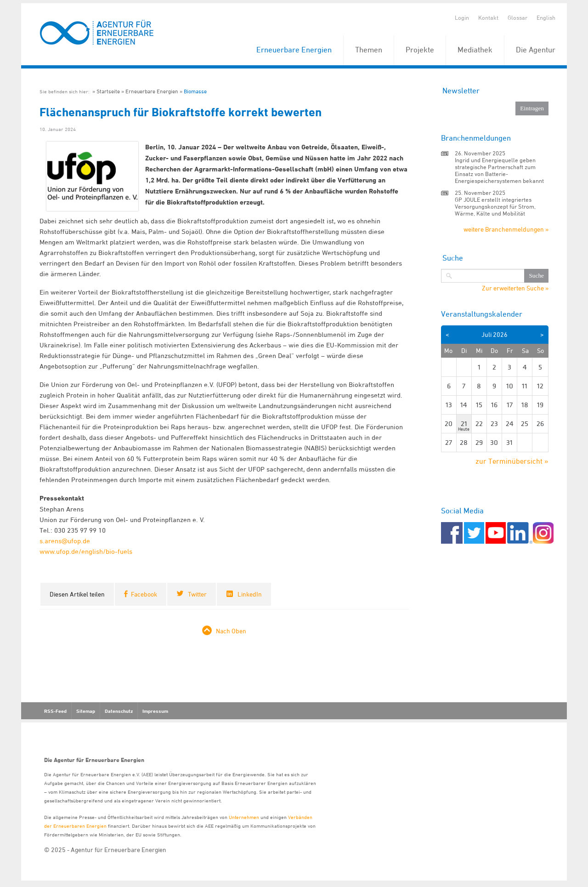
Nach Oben (231, 631)
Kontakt (488, 17)
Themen (369, 50)
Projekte (420, 50)
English (546, 17)
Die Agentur (536, 50)
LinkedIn (250, 594)
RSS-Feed (55, 711)
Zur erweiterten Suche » (515, 288)
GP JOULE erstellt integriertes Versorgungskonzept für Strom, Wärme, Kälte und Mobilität (495, 206)
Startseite (108, 91)
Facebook (144, 594)
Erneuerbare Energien (294, 50)
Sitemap (86, 711)
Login (462, 17)
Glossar (517, 17)
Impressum (155, 711)
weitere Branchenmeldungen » (506, 229)
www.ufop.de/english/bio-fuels (86, 551)
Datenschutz (119, 711)
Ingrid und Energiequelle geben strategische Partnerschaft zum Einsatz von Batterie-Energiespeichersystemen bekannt (499, 170)
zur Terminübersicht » (512, 461)
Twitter (197, 594)
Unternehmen (244, 817)
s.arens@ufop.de (65, 541)
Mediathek (475, 50)
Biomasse (195, 91)
